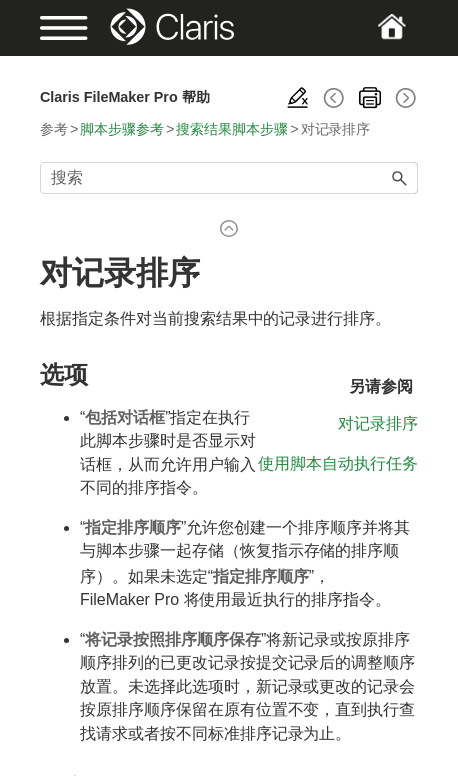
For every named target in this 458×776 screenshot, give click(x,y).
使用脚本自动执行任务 (338, 463)
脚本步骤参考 (122, 129)
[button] (400, 178)
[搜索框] (229, 178)
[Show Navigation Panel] (57, 28)
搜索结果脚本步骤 (232, 129)
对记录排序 (378, 423)
